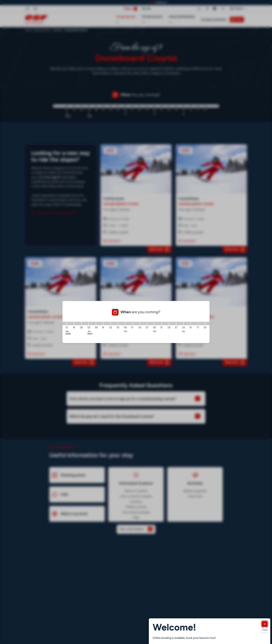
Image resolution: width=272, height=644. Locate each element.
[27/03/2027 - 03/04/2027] (180, 323)
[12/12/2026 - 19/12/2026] (70, 323)
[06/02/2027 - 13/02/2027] (129, 323)
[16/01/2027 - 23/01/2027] (107, 323)
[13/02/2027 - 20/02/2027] (136, 323)
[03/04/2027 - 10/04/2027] (187, 323)
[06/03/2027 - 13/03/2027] (158, 323)
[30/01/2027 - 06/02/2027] (121, 323)
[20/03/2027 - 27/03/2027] (172, 323)
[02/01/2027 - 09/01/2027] (92, 323)
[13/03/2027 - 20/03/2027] (165, 323)
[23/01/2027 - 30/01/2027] (114, 323)
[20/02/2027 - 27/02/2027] (143, 323)
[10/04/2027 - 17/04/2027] (194, 323)
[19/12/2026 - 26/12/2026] (78, 323)
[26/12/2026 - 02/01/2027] (85, 323)
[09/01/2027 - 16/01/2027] (100, 323)
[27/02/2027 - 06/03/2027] (151, 323)
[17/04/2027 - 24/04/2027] (202, 323)
